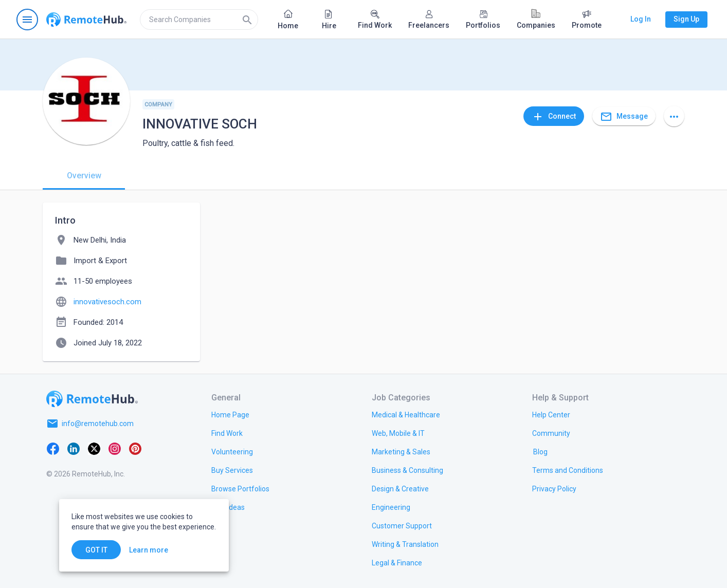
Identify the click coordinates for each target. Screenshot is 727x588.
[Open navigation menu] (27, 20)
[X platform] (94, 448)
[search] (199, 20)
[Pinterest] (135, 448)
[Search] (247, 20)
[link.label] (551, 414)
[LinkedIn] (74, 448)
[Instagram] (115, 448)
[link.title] (230, 414)
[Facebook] (53, 448)
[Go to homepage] (86, 20)
